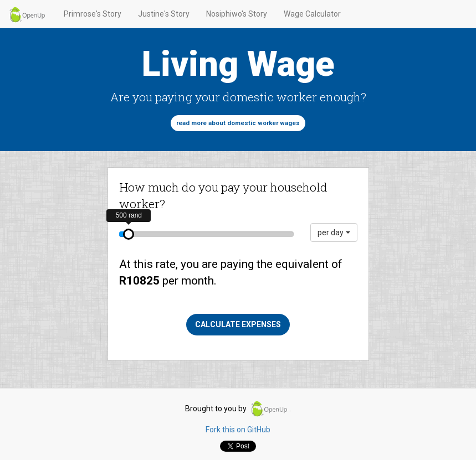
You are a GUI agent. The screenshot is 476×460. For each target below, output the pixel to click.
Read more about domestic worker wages (238, 123)
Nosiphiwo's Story (237, 14)
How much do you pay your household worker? (223, 195)
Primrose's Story (93, 14)
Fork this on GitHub (238, 430)
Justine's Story (164, 14)
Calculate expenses (238, 324)
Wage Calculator (312, 14)
